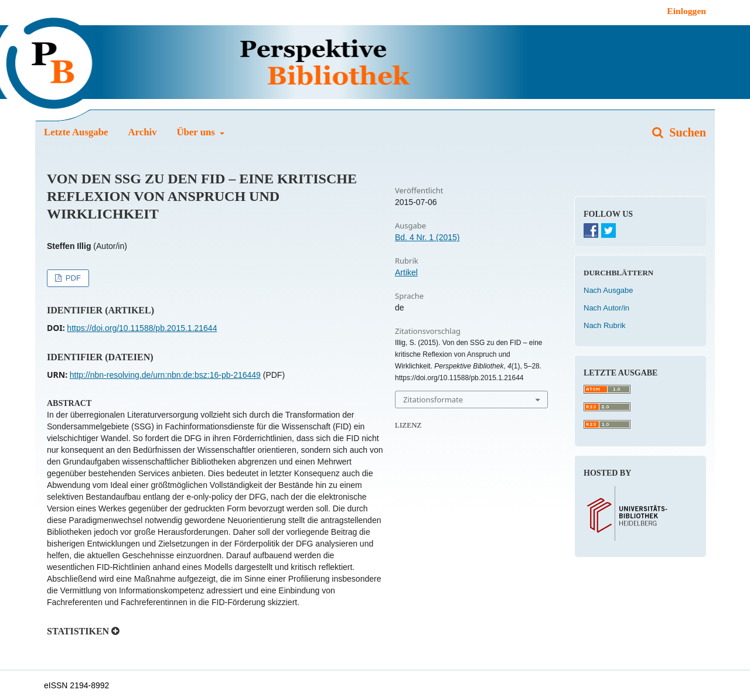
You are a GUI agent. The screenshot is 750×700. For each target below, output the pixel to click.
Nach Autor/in (606, 308)
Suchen (686, 132)
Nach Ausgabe (608, 290)
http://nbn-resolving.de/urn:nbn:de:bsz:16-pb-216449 (165, 375)
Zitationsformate (433, 399)
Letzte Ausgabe (76, 132)
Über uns (197, 132)
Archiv (142, 132)
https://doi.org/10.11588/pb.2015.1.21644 (142, 328)
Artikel (406, 272)
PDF (72, 278)
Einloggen (686, 11)
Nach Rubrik (605, 325)
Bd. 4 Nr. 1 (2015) (427, 237)
